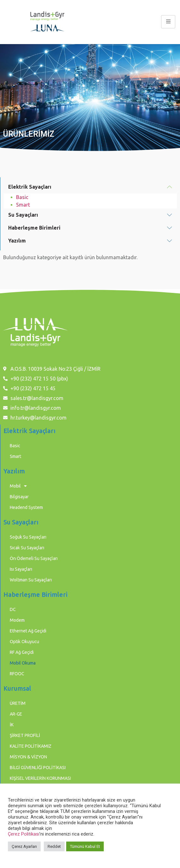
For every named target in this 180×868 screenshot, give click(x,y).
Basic (22, 197)
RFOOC (17, 674)
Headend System (26, 507)
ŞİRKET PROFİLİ (25, 735)
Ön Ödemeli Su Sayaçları (34, 558)
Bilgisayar (19, 497)
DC (13, 609)
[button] (90, 187)
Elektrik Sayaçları (30, 187)
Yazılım (17, 241)
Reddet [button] (54, 846)
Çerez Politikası (24, 834)
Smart (23, 205)
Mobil (18, 486)
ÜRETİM (18, 703)
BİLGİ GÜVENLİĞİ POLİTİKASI (38, 768)
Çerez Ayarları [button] (24, 846)
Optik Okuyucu (24, 642)
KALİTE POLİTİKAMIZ (31, 746)
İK (12, 725)
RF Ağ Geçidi (22, 652)
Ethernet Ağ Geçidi (28, 631)
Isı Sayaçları (21, 569)
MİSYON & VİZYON (28, 757)
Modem (17, 620)
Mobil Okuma (23, 663)
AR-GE (16, 714)
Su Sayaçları (23, 215)
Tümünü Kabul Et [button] (85, 846)
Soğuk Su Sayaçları (28, 537)
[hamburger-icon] (168, 22)
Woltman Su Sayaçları (31, 580)
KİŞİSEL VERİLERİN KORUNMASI (40, 778)
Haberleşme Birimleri (34, 228)
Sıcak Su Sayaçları (27, 548)
